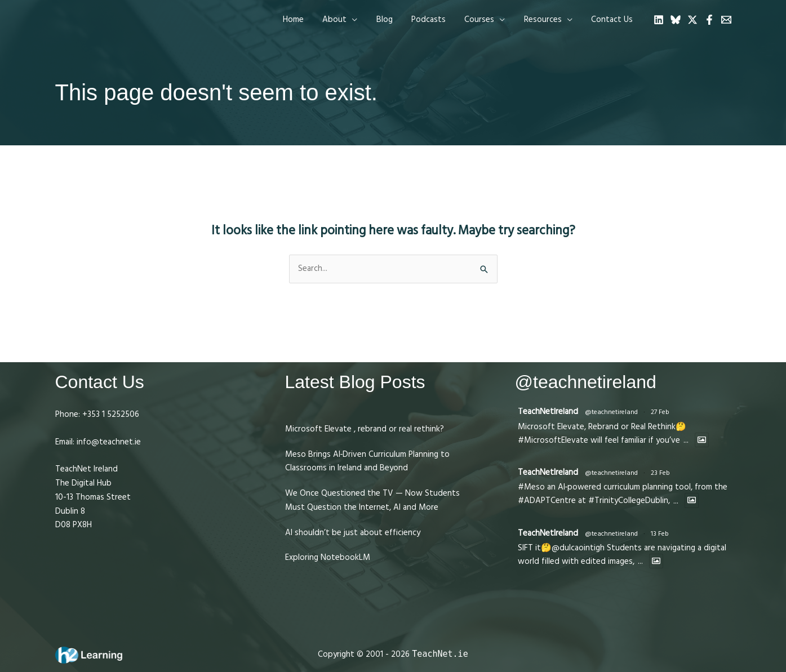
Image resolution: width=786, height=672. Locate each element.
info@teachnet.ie (108, 442)
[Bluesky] (676, 20)
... (686, 440)
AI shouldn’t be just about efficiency (353, 533)
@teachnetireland (611, 412)
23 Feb (660, 473)
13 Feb (660, 534)
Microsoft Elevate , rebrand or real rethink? (365, 429)
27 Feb (660, 412)
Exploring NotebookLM (328, 557)
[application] (363, 20)
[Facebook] (709, 20)
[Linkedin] (659, 20)
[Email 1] (726, 20)
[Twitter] (692, 20)
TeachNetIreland (548, 411)
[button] (350, 20)
